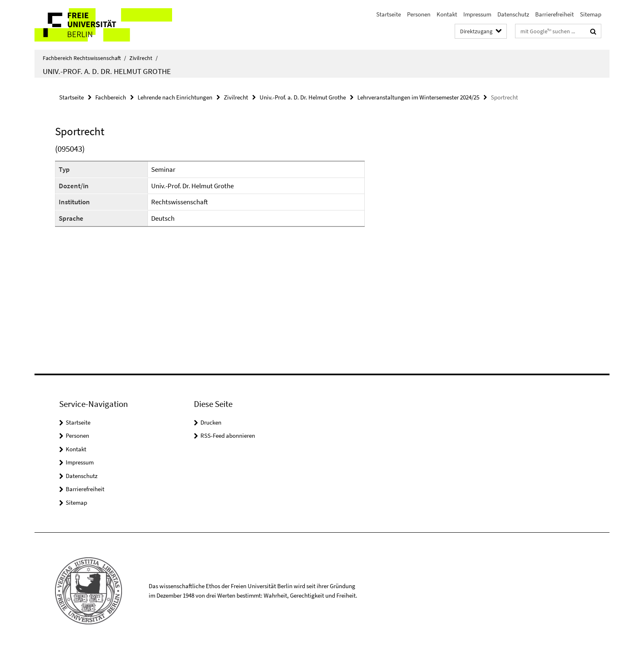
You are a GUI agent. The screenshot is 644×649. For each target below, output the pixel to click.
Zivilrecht (144, 58)
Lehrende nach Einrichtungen (175, 97)
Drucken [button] (211, 422)
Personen (419, 14)
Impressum (477, 14)
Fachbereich (111, 97)
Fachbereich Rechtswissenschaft (84, 58)
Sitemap (591, 14)
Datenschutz (513, 14)
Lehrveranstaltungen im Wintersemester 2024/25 (418, 97)
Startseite (389, 14)
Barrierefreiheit (554, 14)
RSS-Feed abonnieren (228, 435)
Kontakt (447, 14)
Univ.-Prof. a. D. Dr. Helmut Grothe (107, 71)
